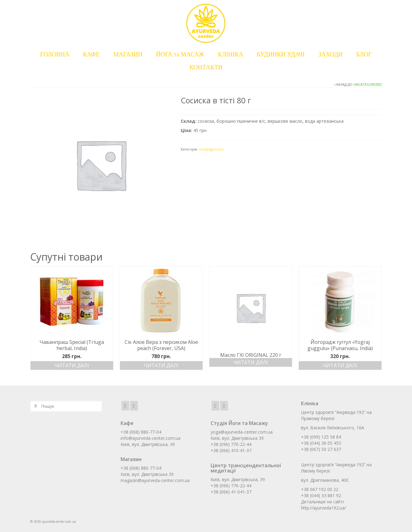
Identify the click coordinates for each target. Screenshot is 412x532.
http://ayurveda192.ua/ (323, 508)
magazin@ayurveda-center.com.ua (155, 480)
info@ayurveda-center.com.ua (150, 438)
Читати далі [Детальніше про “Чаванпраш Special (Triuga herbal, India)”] (72, 365)
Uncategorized (368, 84)
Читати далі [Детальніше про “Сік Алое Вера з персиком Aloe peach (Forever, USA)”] (161, 365)
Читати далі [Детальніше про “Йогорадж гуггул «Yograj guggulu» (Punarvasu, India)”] (340, 365)
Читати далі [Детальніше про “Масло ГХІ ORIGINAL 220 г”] (251, 362)
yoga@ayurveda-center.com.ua (242, 432)
